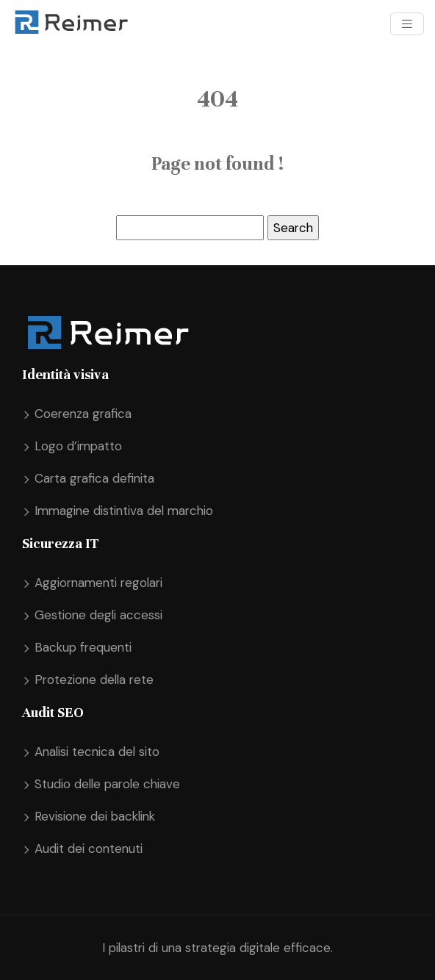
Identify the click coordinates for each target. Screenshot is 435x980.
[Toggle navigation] (407, 24)
